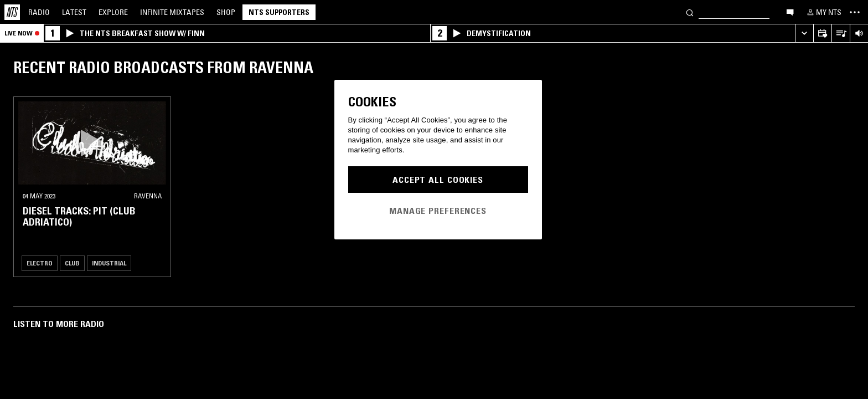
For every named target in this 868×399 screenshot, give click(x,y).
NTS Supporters (279, 12)
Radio (39, 12)
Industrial (109, 263)
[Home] (12, 12)
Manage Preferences (438, 211)
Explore (113, 12)
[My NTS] (823, 12)
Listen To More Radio (59, 324)
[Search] (690, 12)
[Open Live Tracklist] (841, 34)
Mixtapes (172, 12)
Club (72, 263)
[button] (92, 143)
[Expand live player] (804, 34)
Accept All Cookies (438, 180)
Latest (74, 12)
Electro (40, 263)
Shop (226, 12)
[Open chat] (790, 12)
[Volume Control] (859, 34)
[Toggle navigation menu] (855, 12)
